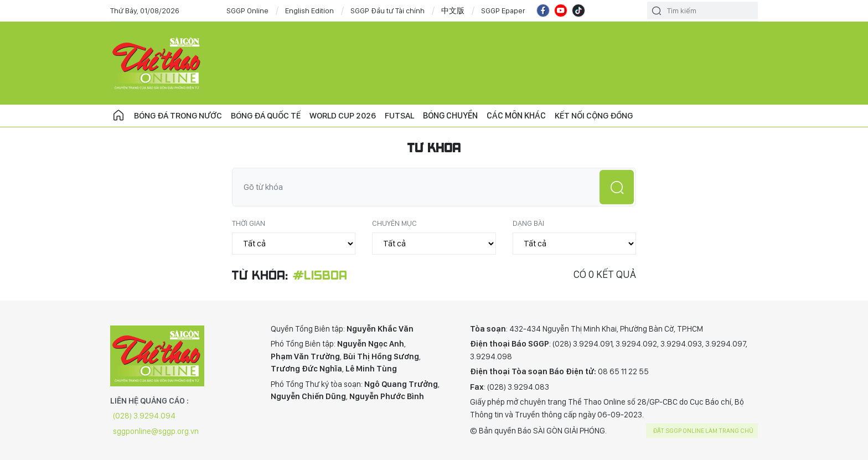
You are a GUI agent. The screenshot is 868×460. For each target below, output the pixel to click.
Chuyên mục (394, 223)
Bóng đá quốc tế (267, 115)
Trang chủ (118, 116)
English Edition (309, 11)
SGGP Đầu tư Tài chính (387, 11)
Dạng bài (528, 223)
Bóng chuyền (453, 115)
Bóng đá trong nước (178, 115)
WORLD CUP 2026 (344, 115)
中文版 (453, 11)
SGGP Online (247, 11)
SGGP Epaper (503, 11)
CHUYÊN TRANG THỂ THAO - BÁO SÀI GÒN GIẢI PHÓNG (157, 63)
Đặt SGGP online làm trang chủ (703, 431)
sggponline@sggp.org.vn (156, 431)
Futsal (402, 115)
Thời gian (249, 223)
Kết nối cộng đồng (596, 115)
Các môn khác (519, 115)
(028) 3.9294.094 (144, 416)
